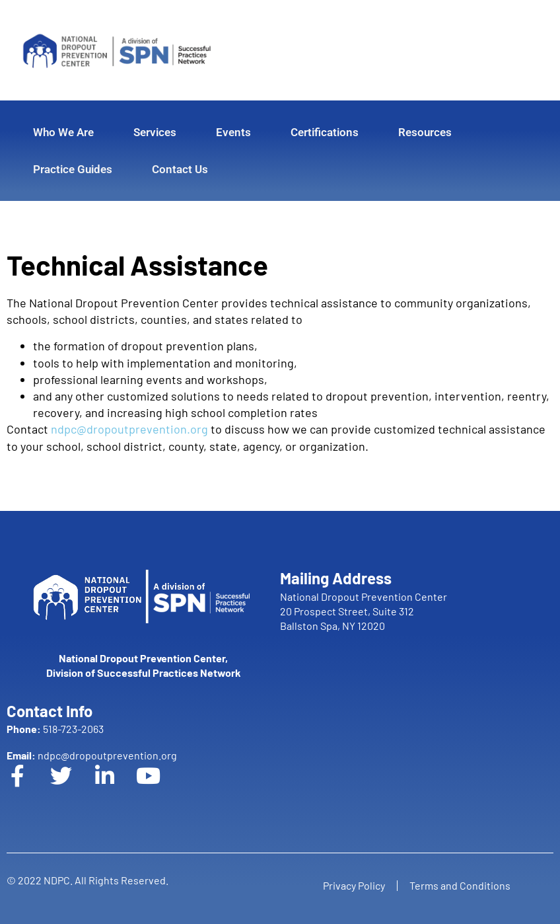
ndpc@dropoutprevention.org (129, 429)
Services (155, 132)
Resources (425, 132)
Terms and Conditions (461, 885)
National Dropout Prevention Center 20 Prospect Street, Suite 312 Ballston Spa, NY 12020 (364, 611)
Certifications (325, 132)
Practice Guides (73, 169)
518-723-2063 (55, 729)
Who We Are (63, 132)
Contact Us (180, 169)
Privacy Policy (353, 885)
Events (233, 132)
